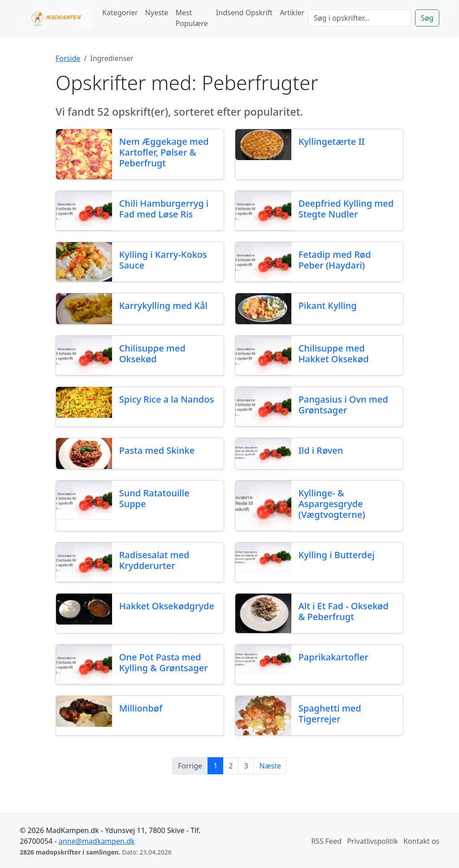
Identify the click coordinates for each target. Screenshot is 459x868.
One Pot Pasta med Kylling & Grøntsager (164, 662)
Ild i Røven (321, 450)
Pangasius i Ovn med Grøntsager (343, 405)
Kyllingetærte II (332, 141)
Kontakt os (421, 841)
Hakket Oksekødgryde (167, 606)
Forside (68, 58)
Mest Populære (191, 18)
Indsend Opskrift (244, 13)
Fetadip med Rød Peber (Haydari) (335, 260)
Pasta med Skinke (157, 450)
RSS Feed (326, 841)
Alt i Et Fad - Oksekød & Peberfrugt (344, 611)
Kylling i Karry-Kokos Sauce (163, 260)
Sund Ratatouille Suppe (154, 498)
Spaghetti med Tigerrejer (330, 714)
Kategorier (120, 13)
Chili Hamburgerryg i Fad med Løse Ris (164, 209)
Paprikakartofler (333, 657)
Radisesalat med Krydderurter (154, 560)
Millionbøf (141, 708)
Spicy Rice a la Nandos (167, 399)
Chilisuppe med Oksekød (152, 354)
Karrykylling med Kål (163, 306)
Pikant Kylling (328, 306)
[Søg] (360, 18)
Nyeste (157, 13)
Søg (427, 18)
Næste (270, 766)
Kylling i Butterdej (337, 555)
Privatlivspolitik (372, 841)
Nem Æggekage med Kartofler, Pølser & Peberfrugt (164, 152)
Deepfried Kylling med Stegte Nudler (346, 209)
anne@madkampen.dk (97, 841)
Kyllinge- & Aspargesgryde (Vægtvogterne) (332, 504)
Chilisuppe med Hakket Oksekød (334, 354)
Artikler (292, 13)
